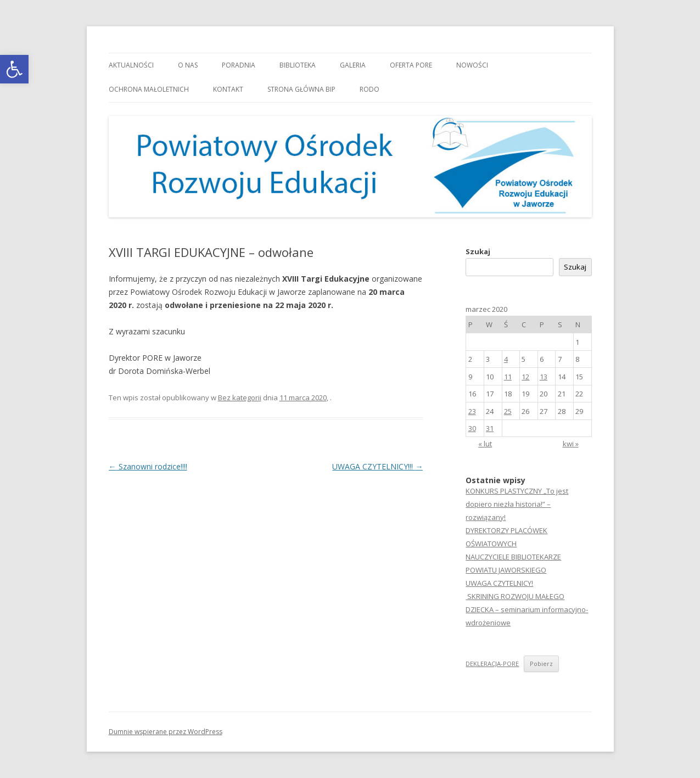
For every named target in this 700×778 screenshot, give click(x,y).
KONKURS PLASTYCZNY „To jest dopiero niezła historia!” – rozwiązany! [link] (517, 504)
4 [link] (506, 359)
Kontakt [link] (228, 89)
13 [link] (544, 377)
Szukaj (478, 251)
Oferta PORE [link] (411, 65)
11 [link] (508, 377)
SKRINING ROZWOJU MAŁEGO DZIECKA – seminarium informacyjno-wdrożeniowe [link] (527, 609)
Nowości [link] (472, 65)
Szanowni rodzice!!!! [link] (148, 466)
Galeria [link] (353, 65)
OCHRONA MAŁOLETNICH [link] (149, 89)
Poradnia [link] (239, 65)
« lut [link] (485, 444)
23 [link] (472, 411)
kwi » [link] (571, 444)
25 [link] (508, 411)
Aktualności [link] (131, 65)
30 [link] (472, 428)
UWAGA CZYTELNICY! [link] (499, 583)
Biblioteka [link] (298, 65)
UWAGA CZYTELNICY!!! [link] (377, 466)
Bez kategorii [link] (240, 398)
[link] (14, 69)
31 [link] (490, 428)
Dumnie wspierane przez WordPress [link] (166, 732)
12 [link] (525, 377)
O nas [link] (188, 65)
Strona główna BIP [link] (301, 89)
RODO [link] (369, 89)
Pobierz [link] (541, 664)
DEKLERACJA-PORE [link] (492, 664)
